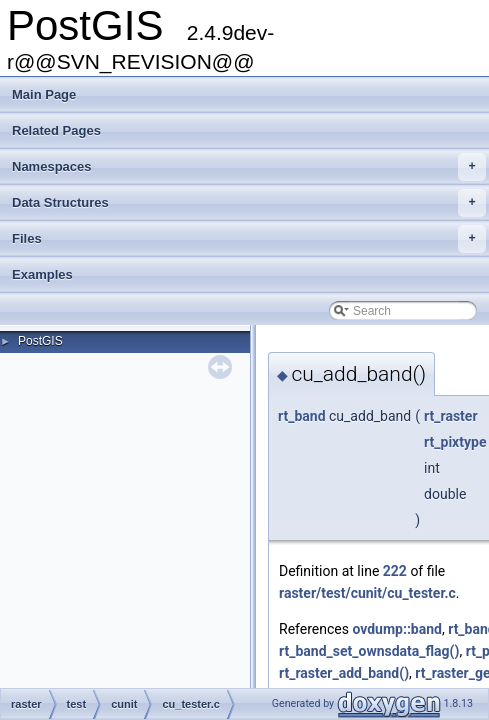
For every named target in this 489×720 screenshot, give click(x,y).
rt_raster (450, 416)
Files (249, 239)
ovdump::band (397, 629)
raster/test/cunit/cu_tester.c (367, 593)
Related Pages (56, 130)
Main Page (44, 94)
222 (395, 571)
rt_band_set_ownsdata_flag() (369, 651)
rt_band (302, 416)
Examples (42, 274)
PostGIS (40, 341)
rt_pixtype (455, 442)
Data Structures (249, 203)
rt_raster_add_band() (344, 673)
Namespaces (249, 167)
